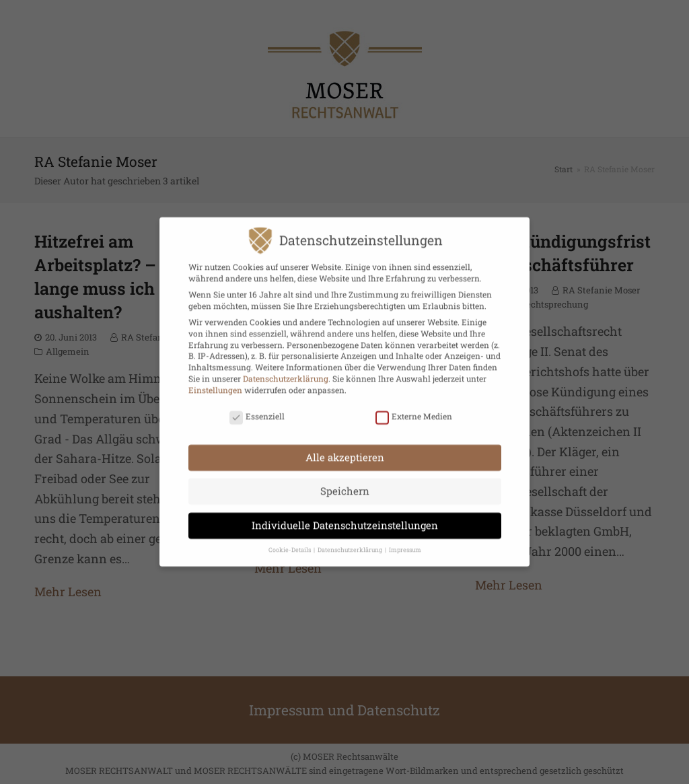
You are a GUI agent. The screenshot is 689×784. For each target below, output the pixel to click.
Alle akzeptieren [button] (345, 449)
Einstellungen (215, 382)
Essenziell (257, 408)
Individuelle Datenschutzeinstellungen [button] (345, 517)
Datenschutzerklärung (286, 370)
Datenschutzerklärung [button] (351, 542)
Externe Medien (414, 408)
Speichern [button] (345, 483)
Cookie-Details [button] (290, 542)
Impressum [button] (405, 542)
